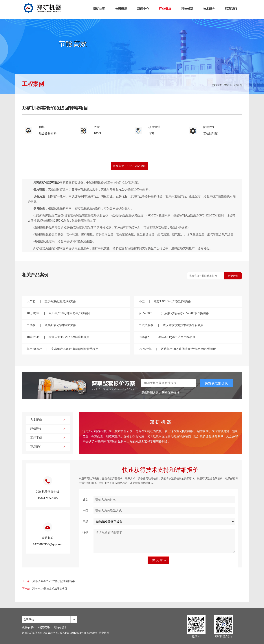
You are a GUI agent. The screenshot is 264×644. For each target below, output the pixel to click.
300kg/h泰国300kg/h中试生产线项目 (167, 337)
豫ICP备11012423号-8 (73, 633)
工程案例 (237, 85)
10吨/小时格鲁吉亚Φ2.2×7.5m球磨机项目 (58, 337)
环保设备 (48, 429)
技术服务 (209, 9)
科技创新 (187, 9)
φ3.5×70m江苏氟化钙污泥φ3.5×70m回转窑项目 (174, 313)
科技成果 (44, 627)
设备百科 (28, 627)
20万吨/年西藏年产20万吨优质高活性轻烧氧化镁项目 (178, 349)
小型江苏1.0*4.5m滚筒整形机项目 (165, 301)
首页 (227, 85)
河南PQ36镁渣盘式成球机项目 (50, 589)
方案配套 (48, 420)
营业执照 (104, 633)
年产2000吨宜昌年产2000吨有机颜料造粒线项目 (63, 349)
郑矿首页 (99, 9)
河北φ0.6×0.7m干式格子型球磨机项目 (54, 581)
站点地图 (92, 633)
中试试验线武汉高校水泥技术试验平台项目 (171, 325)
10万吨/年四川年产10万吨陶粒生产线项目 (58, 313)
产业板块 (165, 9)
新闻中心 (143, 9)
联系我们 (231, 9)
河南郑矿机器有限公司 (48, 182)
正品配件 (48, 447)
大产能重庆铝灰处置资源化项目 (52, 301)
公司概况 (121, 9)
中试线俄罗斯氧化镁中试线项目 (52, 325)
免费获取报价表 (216, 383)
